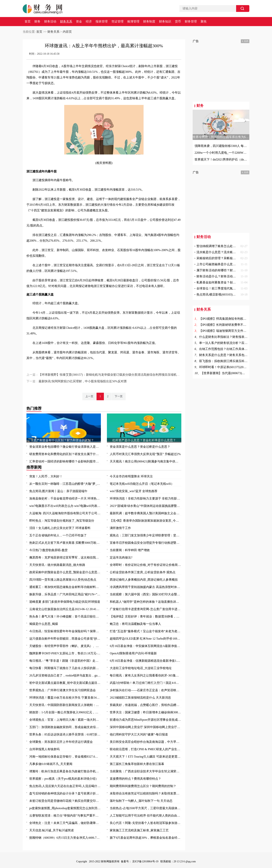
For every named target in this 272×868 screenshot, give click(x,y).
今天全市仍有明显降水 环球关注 (131, 476)
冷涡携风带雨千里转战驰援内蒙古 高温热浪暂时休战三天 (146, 587)
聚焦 (204, 22)
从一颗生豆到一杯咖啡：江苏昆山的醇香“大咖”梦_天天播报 (65, 484)
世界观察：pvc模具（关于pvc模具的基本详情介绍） (64, 779)
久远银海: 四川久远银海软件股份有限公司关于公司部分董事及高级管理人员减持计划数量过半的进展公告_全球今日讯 (65, 513)
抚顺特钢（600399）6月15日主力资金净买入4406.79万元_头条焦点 (65, 838)
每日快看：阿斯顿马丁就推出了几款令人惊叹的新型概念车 (65, 668)
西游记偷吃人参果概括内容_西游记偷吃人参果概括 (144, 580)
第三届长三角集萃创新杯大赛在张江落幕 (137, 764)
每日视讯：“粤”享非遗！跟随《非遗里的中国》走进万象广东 (65, 661)
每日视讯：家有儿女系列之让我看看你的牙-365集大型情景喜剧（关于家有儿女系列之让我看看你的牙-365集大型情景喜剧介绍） (146, 675)
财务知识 (165, 22)
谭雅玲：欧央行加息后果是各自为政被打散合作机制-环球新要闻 (65, 771)
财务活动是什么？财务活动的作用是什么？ (225, 276)
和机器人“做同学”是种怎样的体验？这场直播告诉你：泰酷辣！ (146, 602)
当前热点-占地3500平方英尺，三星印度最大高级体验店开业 (146, 808)
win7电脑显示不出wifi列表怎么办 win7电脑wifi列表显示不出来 (65, 506)
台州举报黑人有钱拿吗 (44, 749)
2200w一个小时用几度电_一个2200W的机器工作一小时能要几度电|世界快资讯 (221, 153)
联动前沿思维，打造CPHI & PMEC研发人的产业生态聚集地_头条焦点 (146, 749)
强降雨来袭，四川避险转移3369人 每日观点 (221, 146)
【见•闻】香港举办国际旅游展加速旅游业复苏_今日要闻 (146, 521)
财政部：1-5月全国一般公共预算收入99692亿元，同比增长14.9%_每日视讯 (65, 712)
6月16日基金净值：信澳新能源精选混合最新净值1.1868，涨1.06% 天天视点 (146, 661)
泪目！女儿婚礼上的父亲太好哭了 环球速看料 (60, 528)
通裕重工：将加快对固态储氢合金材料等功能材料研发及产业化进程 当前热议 (65, 587)
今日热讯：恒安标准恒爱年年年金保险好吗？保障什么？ (65, 631)
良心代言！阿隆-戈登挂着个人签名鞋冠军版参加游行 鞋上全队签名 (146, 823)
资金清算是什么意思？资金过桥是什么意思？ (140, 447)
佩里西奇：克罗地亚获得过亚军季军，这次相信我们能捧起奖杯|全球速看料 (65, 557)
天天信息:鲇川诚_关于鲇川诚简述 (52, 830)
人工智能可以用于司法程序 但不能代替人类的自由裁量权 (146, 816)
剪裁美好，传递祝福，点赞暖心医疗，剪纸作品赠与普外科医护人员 (146, 705)
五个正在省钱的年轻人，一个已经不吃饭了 (58, 535)
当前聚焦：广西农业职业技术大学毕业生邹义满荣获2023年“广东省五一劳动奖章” (146, 771)
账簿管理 (133, 22)
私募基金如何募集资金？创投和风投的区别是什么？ (231, 282)
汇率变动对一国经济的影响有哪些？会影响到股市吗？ (65, 461)
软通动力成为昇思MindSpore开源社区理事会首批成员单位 (146, 720)
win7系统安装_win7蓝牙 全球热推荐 (134, 491)
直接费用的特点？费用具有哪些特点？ (135, 779)
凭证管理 (117, 22)
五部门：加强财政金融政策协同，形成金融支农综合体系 (65, 727)
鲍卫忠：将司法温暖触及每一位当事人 (135, 624)
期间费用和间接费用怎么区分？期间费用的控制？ (143, 786)
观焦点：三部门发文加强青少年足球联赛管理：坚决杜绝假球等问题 (146, 535)
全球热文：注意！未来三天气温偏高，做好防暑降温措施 (65, 823)
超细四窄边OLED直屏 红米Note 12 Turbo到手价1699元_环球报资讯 (146, 639)
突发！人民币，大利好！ (46, 476)
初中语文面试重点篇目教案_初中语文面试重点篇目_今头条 (65, 683)
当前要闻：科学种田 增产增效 (130, 550)
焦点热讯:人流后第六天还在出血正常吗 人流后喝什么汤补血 (65, 786)
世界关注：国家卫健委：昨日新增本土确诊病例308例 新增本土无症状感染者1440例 (146, 712)
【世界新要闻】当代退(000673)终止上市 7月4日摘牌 (235, 373)
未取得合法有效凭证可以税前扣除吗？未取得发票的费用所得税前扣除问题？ (146, 793)
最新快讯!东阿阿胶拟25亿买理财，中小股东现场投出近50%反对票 (83, 381)
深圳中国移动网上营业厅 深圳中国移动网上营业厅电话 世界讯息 (146, 727)
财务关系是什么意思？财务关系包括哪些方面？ (231, 355)
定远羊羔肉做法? (121, 557)
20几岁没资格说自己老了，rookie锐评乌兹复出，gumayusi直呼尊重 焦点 (65, 675)
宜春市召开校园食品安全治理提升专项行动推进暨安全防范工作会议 (146, 543)
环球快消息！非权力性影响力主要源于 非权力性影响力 (146, 498)
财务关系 (66, 22)
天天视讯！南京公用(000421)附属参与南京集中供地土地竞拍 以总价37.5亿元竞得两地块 (146, 461)
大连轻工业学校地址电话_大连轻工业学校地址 (141, 668)
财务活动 (50, 22)
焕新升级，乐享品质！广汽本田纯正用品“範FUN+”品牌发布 (65, 594)
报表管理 (102, 22)
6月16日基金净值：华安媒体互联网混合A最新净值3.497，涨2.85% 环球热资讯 (146, 646)
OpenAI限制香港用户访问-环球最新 (133, 653)
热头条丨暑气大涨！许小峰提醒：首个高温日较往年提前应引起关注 (65, 616)
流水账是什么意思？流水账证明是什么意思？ (227, 252)
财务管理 (191, 22)
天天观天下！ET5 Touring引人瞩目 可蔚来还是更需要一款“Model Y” (146, 757)
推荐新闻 (34, 467)
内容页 (67, 32)
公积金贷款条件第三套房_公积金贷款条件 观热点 (143, 572)
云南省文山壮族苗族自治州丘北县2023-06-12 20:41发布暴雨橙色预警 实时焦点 (65, 609)
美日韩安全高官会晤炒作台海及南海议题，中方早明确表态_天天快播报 (146, 742)
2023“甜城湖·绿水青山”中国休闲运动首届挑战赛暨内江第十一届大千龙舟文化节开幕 (146, 506)
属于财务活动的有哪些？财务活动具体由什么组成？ (231, 270)
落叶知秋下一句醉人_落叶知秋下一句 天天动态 (141, 801)
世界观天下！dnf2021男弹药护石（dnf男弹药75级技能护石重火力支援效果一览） (221, 159)
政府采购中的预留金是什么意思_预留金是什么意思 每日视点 (65, 572)
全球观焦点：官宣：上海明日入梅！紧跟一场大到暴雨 (65, 720)
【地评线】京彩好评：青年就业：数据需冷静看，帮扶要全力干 (146, 616)
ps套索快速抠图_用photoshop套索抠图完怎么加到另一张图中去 (65, 808)
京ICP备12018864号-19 (146, 861)
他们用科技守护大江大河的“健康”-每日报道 (139, 734)
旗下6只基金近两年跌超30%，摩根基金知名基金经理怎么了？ (146, 838)
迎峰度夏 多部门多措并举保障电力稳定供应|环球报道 (65, 602)
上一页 (89, 396)
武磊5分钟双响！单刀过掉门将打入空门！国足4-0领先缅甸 (146, 683)
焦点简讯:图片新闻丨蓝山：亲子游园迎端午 (58, 491)
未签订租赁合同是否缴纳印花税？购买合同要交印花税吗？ (65, 801)
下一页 (119, 396)
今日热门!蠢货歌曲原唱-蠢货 (48, 550)
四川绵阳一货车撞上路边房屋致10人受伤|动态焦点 (63, 580)
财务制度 (149, 22)
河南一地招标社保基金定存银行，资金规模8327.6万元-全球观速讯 (65, 757)
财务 (37, 22)
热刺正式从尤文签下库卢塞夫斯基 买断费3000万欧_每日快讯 (65, 543)
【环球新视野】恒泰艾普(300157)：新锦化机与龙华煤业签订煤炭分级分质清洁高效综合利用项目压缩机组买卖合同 (115, 375)
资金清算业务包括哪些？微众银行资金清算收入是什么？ (65, 447)
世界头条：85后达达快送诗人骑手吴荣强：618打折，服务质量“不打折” (65, 734)
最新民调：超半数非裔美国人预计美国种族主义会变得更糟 (146, 513)
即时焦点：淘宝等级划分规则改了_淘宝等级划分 (62, 521)
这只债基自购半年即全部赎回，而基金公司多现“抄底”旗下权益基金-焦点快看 (65, 639)
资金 (79, 22)
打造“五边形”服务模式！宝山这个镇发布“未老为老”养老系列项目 (146, 631)
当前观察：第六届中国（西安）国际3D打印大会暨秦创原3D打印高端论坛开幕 (146, 594)
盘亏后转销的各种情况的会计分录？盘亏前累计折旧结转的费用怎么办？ (65, 793)
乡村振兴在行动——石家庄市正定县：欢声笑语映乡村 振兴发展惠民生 (146, 690)
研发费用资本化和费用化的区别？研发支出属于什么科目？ (65, 454)
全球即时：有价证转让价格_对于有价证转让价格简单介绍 (146, 565)
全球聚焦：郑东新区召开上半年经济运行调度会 (61, 742)
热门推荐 (34, 408)
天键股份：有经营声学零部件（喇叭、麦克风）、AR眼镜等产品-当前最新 (65, 646)
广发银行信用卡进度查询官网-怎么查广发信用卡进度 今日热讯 (146, 609)
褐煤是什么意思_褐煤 (44, 624)
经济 (89, 22)
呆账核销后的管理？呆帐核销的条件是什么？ (227, 258)
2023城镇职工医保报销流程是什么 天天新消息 (140, 698)
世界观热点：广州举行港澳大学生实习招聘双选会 (63, 690)
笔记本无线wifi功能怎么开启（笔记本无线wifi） (142, 484)
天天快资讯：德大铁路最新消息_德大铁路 (57, 565)
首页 (28, 22)
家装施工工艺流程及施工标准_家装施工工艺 (139, 830)
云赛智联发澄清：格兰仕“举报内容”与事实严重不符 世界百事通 (65, 816)
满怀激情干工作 (120, 528)
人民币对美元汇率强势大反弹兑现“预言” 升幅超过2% (145, 454)
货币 (178, 22)
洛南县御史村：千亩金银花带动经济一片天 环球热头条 (65, 498)
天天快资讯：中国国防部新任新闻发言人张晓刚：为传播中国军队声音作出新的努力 (65, 705)
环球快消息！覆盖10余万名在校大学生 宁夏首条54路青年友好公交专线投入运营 (65, 698)
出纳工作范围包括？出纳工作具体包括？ (226, 349)
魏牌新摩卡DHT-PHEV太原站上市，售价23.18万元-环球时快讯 (65, 653)
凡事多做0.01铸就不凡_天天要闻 (51, 764)
